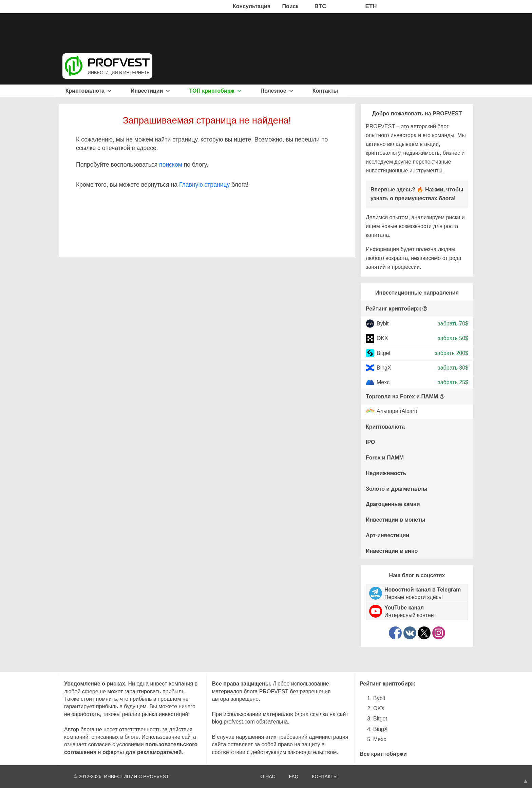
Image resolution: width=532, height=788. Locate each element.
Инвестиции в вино (392, 551)
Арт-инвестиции (387, 535)
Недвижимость (386, 473)
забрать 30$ (453, 368)
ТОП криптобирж (215, 91)
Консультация (252, 6)
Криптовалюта (88, 91)
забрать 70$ (453, 324)
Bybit (383, 324)
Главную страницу (204, 185)
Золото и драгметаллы (397, 489)
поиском (171, 165)
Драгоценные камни (393, 504)
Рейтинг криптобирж (393, 309)
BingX (384, 368)
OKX (382, 338)
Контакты (325, 91)
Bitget (384, 353)
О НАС (268, 776)
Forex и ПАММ (385, 458)
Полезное (277, 91)
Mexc (383, 382)
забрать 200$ (451, 353)
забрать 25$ (453, 382)
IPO (370, 442)
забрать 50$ (453, 338)
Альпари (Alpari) (397, 411)
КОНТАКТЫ (325, 776)
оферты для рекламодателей (142, 752)
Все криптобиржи (383, 754)
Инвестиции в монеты (396, 520)
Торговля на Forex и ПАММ (402, 397)
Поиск (290, 6)
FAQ (294, 776)
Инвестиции (150, 91)
